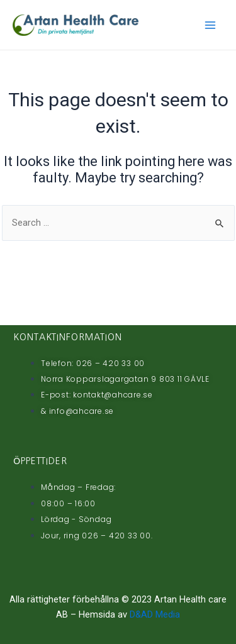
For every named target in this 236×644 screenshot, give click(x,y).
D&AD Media (155, 614)
